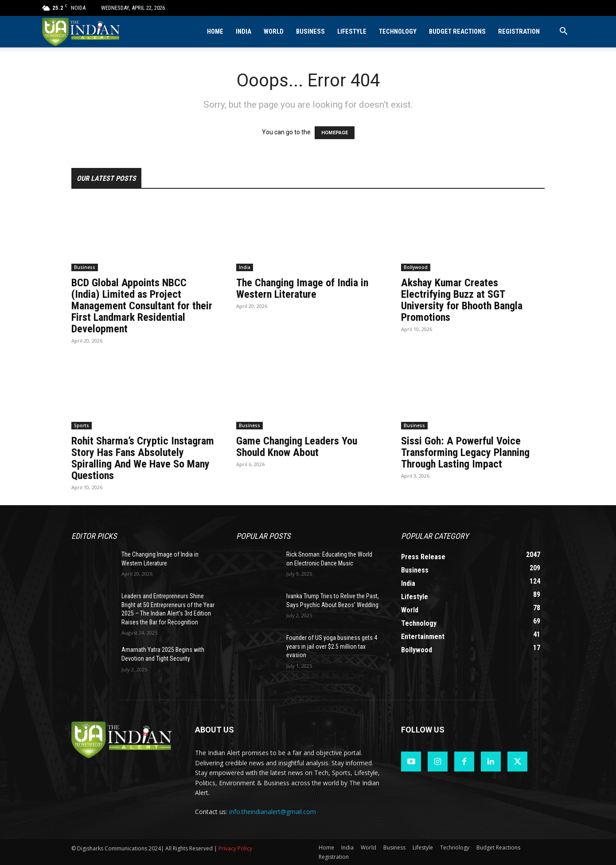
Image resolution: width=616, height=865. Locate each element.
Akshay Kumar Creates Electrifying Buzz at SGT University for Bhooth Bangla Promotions (462, 300)
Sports (82, 425)
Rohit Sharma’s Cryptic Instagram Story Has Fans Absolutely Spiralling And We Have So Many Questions (143, 458)
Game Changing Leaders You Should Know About (297, 447)
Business (310, 32)
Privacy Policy (235, 848)
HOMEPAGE (335, 133)
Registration (519, 32)
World (274, 32)
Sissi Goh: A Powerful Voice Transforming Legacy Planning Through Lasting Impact (465, 452)
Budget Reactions (457, 32)
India (244, 32)
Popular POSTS (263, 536)
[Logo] (82, 32)
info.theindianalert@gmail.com (273, 812)
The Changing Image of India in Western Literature (302, 288)
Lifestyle (352, 32)
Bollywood (416, 267)
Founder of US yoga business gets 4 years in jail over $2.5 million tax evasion (332, 646)
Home (215, 32)
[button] (563, 32)
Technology (398, 32)
